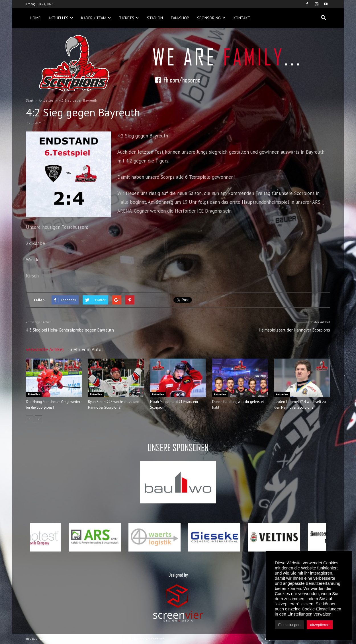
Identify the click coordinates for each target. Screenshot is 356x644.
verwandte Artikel (45, 349)
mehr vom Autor (86, 349)
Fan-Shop (180, 18)
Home (35, 18)
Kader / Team (96, 18)
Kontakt (242, 18)
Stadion (155, 18)
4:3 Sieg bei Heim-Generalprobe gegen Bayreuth (70, 330)
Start (30, 100)
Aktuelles (61, 18)
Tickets (129, 18)
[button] (323, 18)
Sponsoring (211, 18)
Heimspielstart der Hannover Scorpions (294, 330)
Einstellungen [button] (289, 625)
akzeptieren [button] (320, 625)
